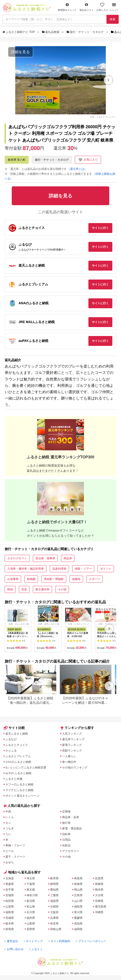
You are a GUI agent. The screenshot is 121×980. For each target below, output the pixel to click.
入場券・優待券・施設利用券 (26, 569)
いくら (10, 817)
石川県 (31, 912)
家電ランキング (72, 745)
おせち (10, 862)
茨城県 (10, 918)
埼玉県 (31, 878)
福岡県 (78, 929)
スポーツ (95, 579)
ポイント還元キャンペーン (22, 796)
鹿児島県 (101, 907)
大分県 (99, 895)
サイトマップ (33, 941)
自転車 (66, 834)
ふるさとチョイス (17, 745)
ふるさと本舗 (14, 779)
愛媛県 (78, 918)
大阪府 (54, 912)
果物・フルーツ (15, 845)
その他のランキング (75, 768)
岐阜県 (54, 878)
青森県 (10, 884)
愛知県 (54, 890)
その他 (62, 589)
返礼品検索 (51, 32)
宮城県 (10, 895)
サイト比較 (14, 728)
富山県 (31, 907)
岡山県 (78, 890)
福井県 (31, 918)
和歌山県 (56, 929)
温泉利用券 (59, 569)
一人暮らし (69, 756)
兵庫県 (54, 918)
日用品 (66, 840)
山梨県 (31, 924)
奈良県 (54, 924)
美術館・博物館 (54, 579)
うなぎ (10, 828)
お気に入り (102, 7)
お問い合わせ (14, 949)
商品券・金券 (71, 817)
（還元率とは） (77, 169)
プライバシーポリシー (91, 941)
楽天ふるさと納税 (17, 734)
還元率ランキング (73, 739)
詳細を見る (20, 52)
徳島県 (78, 907)
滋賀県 (54, 901)
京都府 (54, 907)
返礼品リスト (87, 7)
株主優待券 (42, 589)
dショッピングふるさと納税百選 (26, 768)
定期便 (66, 812)
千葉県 (31, 884)
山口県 (78, 901)
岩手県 (10, 890)
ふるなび (11, 739)
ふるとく (36, 949)
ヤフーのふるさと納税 (19, 784)
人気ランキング (72, 734)
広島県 (78, 895)
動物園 (31, 579)
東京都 (31, 890)
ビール (10, 851)
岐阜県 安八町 (17, 160)
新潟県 (31, 901)
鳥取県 (78, 878)
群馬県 (10, 929)
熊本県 (99, 890)
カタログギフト (17, 558)
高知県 (78, 924)
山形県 (10, 907)
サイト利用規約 (59, 941)
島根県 (78, 884)
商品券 (68, 558)
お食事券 (13, 579)
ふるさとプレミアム (18, 756)
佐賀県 (99, 878)
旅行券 (66, 823)
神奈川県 (32, 895)
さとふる (11, 751)
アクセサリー (71, 851)
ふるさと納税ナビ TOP (19, 32)
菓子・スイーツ (15, 857)
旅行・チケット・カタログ (86, 32)
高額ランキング (72, 751)
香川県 (78, 912)
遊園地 (76, 579)
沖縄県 (99, 912)
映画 (10, 589)
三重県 (54, 895)
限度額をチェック (67, 7)
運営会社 (11, 941)
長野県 (31, 929)
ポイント (106, 569)
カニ (8, 823)
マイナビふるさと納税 (19, 790)
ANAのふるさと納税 (18, 762)
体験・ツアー (83, 569)
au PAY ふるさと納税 (18, 773)
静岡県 (54, 884)
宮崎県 (99, 901)
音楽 (24, 589)
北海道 (10, 878)
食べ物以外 (69, 762)
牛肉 (8, 812)
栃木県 (10, 924)
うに (8, 834)
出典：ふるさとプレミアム (103, 117)
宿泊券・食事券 (45, 558)
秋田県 (10, 901)
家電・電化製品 (72, 828)
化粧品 (66, 845)
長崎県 (99, 884)
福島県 (10, 912)
